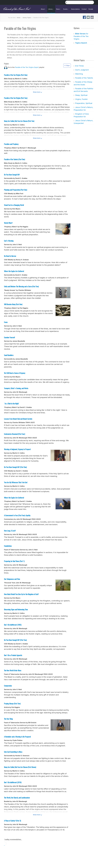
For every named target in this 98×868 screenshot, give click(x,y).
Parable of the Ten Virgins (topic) (27, 67)
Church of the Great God (16, 9)
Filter (67, 66)
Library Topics (27, 18)
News (59, 9)
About (44, 9)
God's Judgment (82, 70)
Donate (91, 9)
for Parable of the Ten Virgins (81, 36)
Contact (84, 9)
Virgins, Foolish (81, 99)
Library (51, 9)
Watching (79, 74)
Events (66, 9)
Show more (37, 92)
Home (19, 18)
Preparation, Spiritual (84, 103)
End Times (79, 66)
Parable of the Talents (84, 78)
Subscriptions (75, 9)
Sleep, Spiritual (81, 95)
